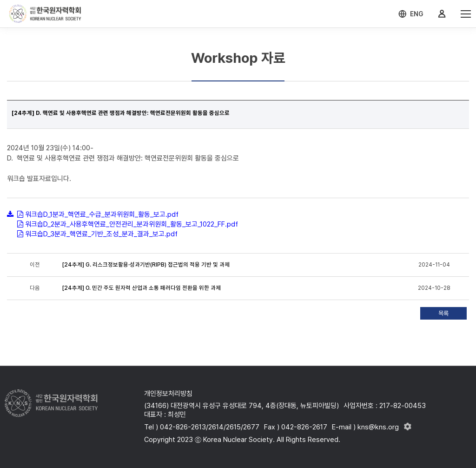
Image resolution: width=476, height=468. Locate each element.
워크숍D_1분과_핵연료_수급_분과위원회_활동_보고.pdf (102, 214)
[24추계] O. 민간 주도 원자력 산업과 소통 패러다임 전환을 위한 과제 (142, 288)
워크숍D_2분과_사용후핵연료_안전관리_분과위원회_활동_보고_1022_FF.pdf (132, 224)
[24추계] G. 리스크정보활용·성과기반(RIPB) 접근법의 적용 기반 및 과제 (146, 265)
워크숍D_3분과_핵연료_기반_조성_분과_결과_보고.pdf (101, 234)
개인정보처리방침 (168, 394)
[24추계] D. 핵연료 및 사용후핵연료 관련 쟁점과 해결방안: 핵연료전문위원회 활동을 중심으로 (121, 113)
